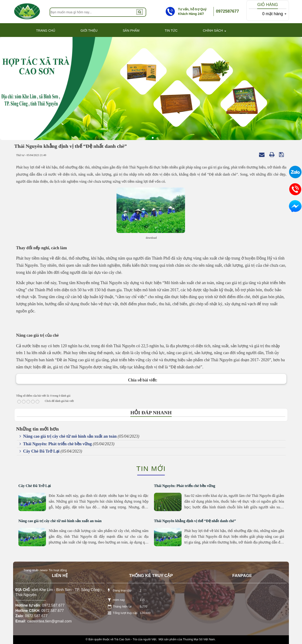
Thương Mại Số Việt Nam (199, 639)
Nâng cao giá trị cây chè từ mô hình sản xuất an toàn (68, 436)
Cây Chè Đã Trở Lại (40, 451)
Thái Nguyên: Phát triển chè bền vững (56, 444)
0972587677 (228, 11)
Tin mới (151, 469)
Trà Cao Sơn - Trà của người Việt (135, 639)
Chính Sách (213, 31)
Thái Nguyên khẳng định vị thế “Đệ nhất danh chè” (195, 521)
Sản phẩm (131, 31)
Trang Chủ (46, 31)
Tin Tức (171, 31)
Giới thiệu (89, 31)
